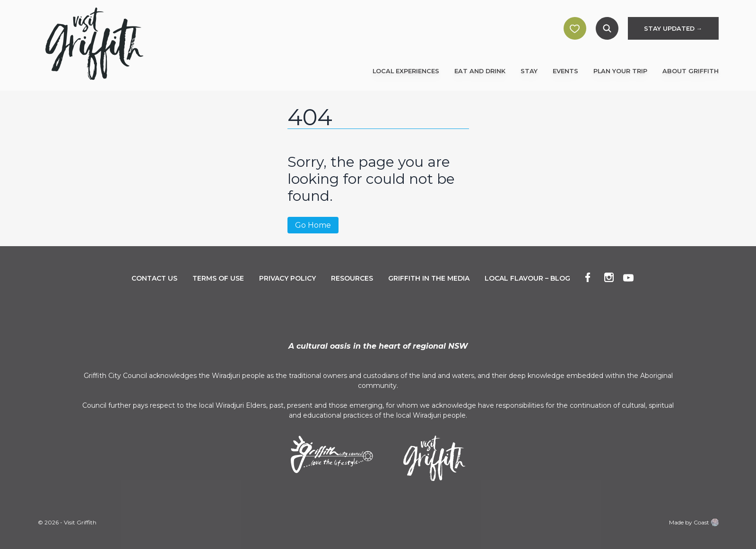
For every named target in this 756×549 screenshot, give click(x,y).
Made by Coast (694, 523)
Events (565, 71)
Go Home (313, 225)
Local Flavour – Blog (527, 278)
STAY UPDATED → (673, 29)
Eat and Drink (480, 71)
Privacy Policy (287, 278)
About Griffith (691, 71)
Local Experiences (406, 71)
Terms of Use (218, 278)
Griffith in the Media (429, 278)
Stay (529, 71)
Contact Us (154, 278)
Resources (352, 278)
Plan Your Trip (620, 71)
